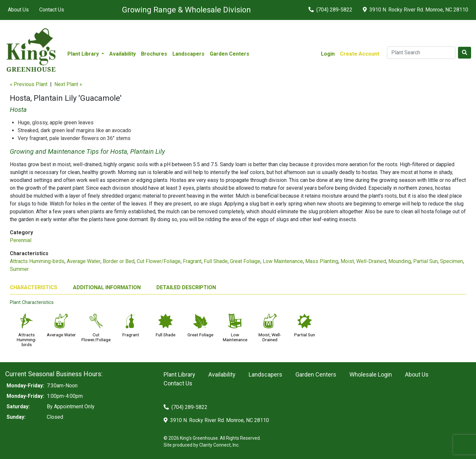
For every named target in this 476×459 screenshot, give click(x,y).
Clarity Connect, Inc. (219, 445)
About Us (18, 10)
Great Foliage (245, 261)
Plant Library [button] (84, 54)
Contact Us (52, 10)
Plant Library (179, 374)
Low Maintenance (283, 261)
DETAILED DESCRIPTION (186, 287)
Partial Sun (425, 261)
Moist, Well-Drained (363, 261)
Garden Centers (229, 54)
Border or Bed (119, 261)
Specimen (451, 261)
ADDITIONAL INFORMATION (107, 287)
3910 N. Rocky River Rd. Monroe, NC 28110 (415, 10)
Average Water (84, 261)
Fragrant (192, 261)
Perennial (21, 240)
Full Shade (216, 261)
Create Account (360, 54)
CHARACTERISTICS (34, 287)
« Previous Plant (29, 84)
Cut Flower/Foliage (159, 261)
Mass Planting (322, 261)
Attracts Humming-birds (37, 261)
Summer (19, 269)
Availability (123, 54)
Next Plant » (68, 84)
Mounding (400, 261)
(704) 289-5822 (330, 10)
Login (328, 54)
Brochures (154, 54)
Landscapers (188, 54)
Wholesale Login (371, 374)
